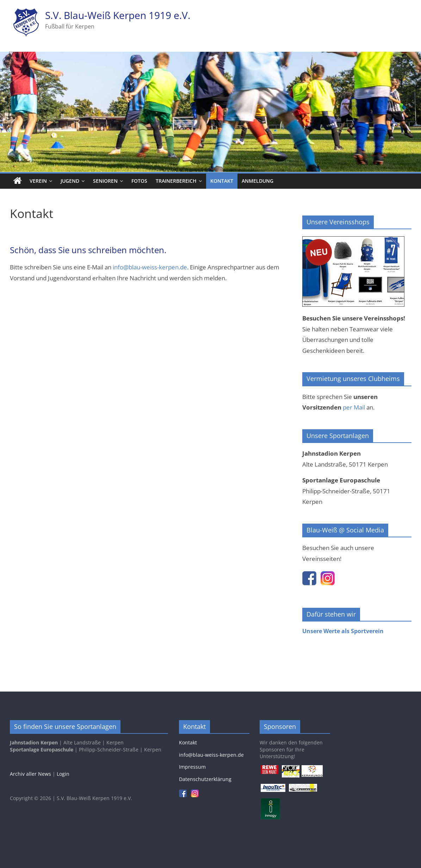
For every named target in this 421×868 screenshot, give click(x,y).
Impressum (192, 767)
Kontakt (222, 181)
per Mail (354, 407)
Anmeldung (258, 181)
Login (63, 774)
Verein (38, 181)
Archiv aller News (30, 774)
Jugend (70, 181)
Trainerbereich (176, 181)
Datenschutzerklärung (205, 779)
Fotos (139, 181)
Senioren (105, 181)
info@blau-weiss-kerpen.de (150, 267)
